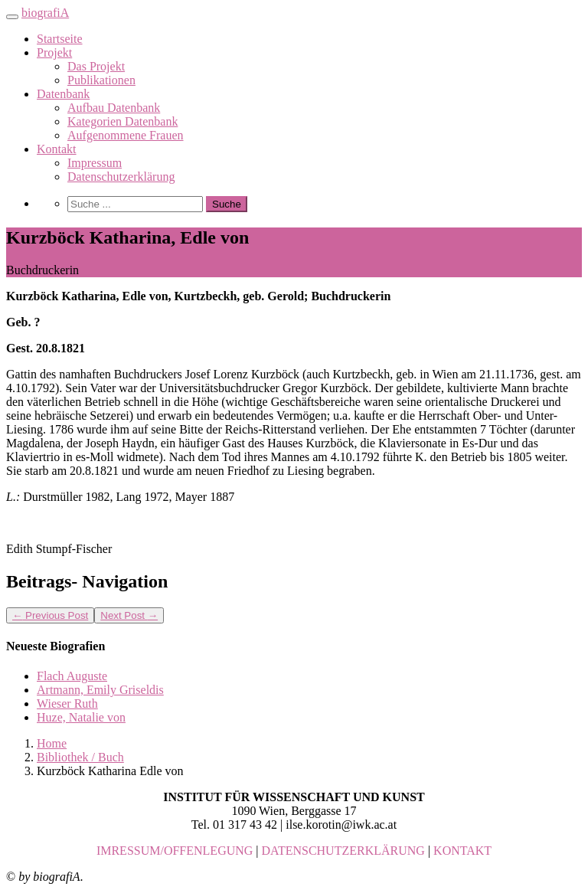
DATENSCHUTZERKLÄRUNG (343, 851)
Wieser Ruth (67, 703)
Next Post (129, 615)
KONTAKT (462, 851)
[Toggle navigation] (12, 17)
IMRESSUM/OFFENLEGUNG (175, 851)
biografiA (45, 13)
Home (52, 743)
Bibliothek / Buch (80, 757)
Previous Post (50, 615)
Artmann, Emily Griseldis (100, 690)
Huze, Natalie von (81, 717)
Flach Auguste (72, 676)
